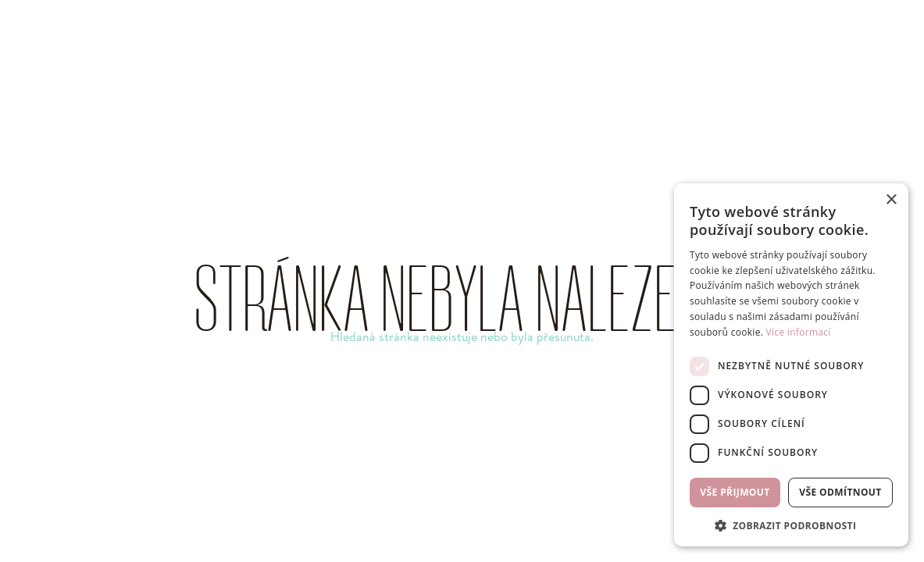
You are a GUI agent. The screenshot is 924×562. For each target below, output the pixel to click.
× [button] (891, 200)
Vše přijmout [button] (735, 492)
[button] (791, 524)
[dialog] (791, 365)
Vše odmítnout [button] (840, 492)
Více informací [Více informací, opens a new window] (799, 332)
